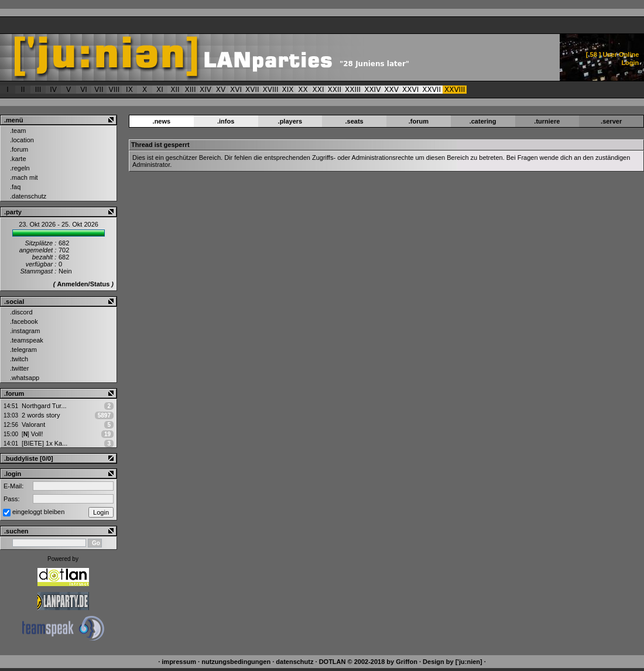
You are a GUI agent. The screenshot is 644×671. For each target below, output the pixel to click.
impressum (179, 662)
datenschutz (294, 662)
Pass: (12, 499)
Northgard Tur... (44, 406)
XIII (191, 90)
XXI (318, 90)
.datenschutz (28, 196)
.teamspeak (27, 340)
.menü (13, 120)
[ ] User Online (613, 54)
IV (53, 90)
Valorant (33, 424)
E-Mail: (13, 486)
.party (13, 212)
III (38, 90)
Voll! (32, 434)
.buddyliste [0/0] (29, 458)
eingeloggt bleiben (38, 512)
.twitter (19, 368)
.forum (19, 149)
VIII (114, 90)
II (23, 90)
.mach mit (24, 177)
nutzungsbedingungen (236, 662)
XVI (236, 90)
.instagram (25, 331)
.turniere (547, 121)
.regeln (20, 168)
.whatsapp (25, 378)
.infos (226, 121)
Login (630, 63)
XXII (335, 90)
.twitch (19, 359)
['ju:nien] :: (244, 57)
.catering (483, 121)
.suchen (16, 531)
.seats (354, 121)
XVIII (271, 90)
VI (84, 90)
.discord (21, 312)
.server (611, 121)
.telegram (23, 350)
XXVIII (455, 90)
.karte (18, 159)
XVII (252, 90)
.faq (15, 187)
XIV (205, 90)
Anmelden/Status (83, 284)
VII (99, 90)
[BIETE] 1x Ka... (44, 443)
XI (160, 90)
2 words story (41, 415)
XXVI (410, 90)
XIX (288, 90)
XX (303, 90)
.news (162, 121)
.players (290, 121)
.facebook (24, 321)
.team (18, 131)
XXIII (353, 90)
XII (175, 90)
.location (22, 140)
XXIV (372, 90)
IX (129, 90)
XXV (391, 90)
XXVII (431, 90)
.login (13, 474)
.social (14, 302)
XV (221, 90)
